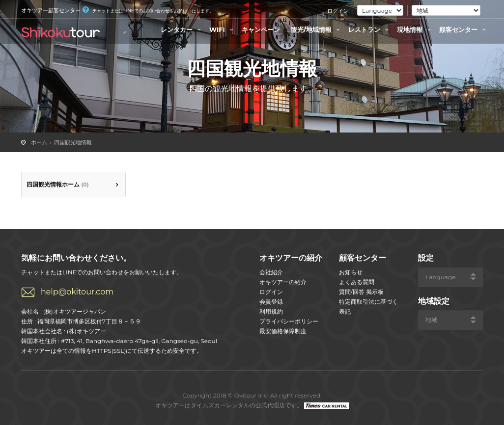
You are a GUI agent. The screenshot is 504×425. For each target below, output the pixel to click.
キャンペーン (261, 29)
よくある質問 (357, 282)
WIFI (223, 29)
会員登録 (271, 302)
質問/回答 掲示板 (361, 292)
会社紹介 (271, 272)
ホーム (39, 142)
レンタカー (182, 29)
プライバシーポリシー (289, 321)
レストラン (370, 29)
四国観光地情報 (73, 142)
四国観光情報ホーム (58, 184)
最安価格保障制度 (283, 331)
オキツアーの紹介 (283, 282)
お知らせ (351, 272)
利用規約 (271, 311)
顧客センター (464, 29)
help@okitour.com (77, 292)
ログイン (338, 11)
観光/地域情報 (317, 29)
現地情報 (415, 29)
